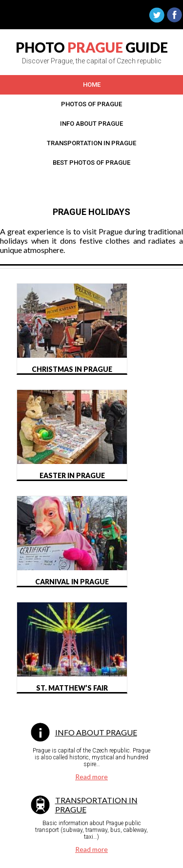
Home (92, 85)
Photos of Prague (91, 104)
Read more (91, 777)
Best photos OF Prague (91, 163)
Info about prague (91, 124)
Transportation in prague (91, 143)
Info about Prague (96, 732)
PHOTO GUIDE (92, 47)
